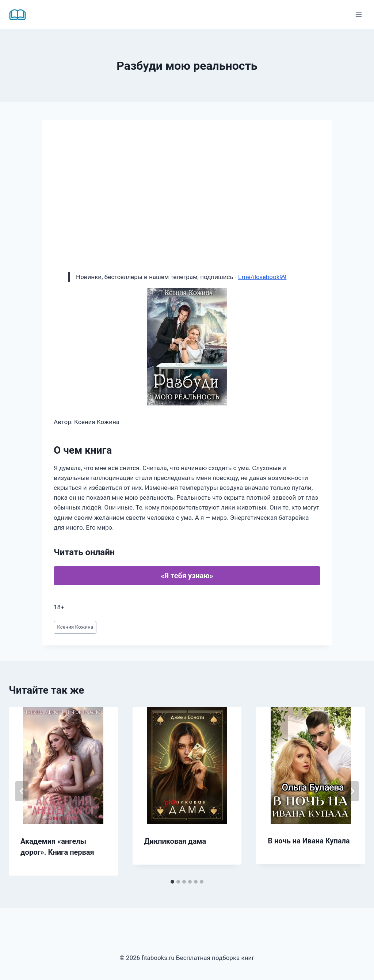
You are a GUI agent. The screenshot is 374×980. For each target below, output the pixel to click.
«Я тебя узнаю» (187, 576)
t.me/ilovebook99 (262, 277)
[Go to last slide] (22, 791)
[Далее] (352, 791)
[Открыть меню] (358, 14)
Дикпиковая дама (175, 841)
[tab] (172, 882)
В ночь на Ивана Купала (309, 841)
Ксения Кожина (75, 627)
